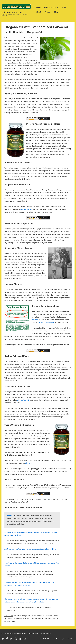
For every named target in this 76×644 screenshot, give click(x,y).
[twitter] (3, 639)
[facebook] (7, 639)
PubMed (10, 516)
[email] (25, 639)
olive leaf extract (23, 400)
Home (38, 7)
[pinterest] (21, 639)
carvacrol (35, 320)
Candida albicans (26, 209)
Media (64, 7)
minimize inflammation (47, 323)
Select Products (52, 7)
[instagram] (16, 639)
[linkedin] (12, 639)
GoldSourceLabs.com (12, 12)
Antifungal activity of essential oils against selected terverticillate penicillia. (30, 549)
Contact (47, 12)
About (38, 12)
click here (29, 463)
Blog (56, 12)
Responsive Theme (69, 639)
